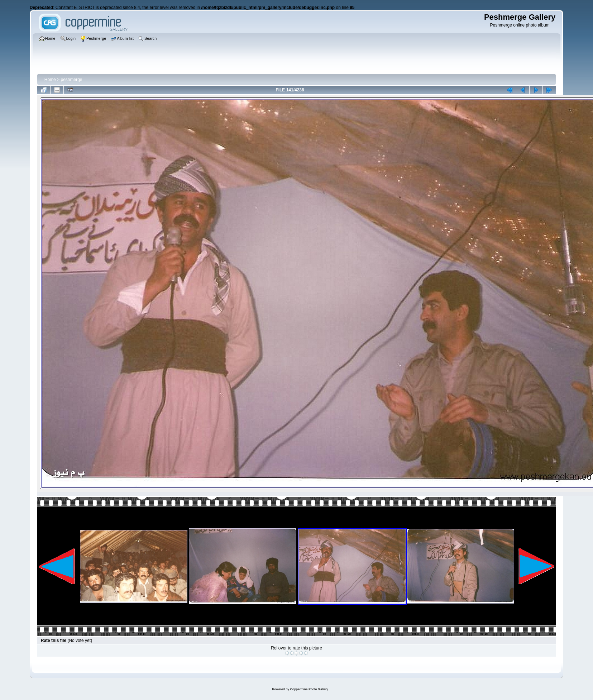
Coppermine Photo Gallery (309, 689)
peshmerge (71, 80)
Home (50, 80)
